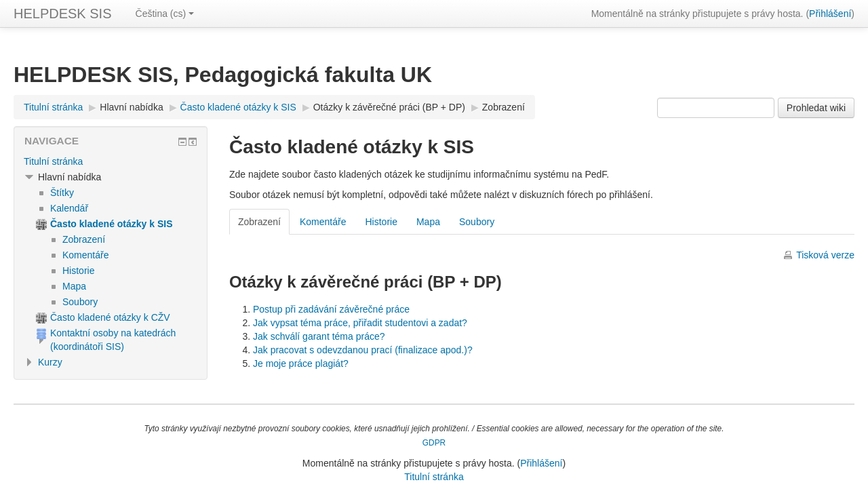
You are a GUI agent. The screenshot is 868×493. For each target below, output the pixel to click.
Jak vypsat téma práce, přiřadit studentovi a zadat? (360, 323)
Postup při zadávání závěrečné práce (331, 309)
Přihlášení (830, 14)
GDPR (434, 443)
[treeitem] (111, 161)
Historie (381, 222)
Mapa (428, 222)
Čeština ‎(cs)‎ (165, 14)
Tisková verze (825, 255)
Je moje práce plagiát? (301, 363)
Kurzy (50, 362)
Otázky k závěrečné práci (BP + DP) (389, 107)
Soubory (477, 222)
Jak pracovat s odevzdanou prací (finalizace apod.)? (363, 350)
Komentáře (323, 222)
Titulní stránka (53, 161)
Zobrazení (504, 107)
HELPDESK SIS (63, 14)
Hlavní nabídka (131, 107)
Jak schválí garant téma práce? (319, 336)
